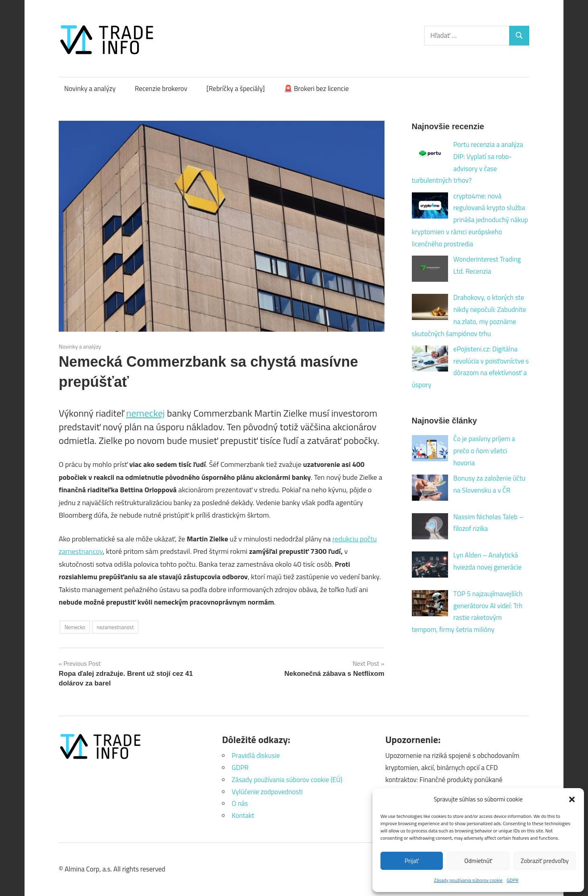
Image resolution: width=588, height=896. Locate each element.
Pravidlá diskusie (256, 756)
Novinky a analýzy (90, 89)
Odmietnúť (478, 861)
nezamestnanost (115, 627)
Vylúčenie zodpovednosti (267, 792)
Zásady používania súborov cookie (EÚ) (287, 780)
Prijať (412, 861)
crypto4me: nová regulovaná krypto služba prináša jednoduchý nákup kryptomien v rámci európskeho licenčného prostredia (470, 220)
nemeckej (146, 413)
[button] (572, 799)
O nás (240, 803)
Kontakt (243, 815)
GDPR (513, 880)
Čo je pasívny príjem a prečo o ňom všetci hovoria (484, 451)
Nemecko (75, 627)
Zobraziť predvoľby (545, 861)
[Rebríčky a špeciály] (235, 89)
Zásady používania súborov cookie (468, 880)
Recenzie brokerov (161, 89)
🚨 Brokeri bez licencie (316, 89)
